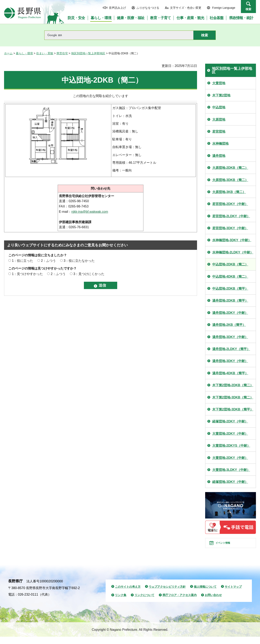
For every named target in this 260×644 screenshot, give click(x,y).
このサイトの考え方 (128, 594)
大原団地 (219, 120)
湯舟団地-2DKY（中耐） (230, 313)
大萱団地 (219, 83)
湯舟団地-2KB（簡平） (229, 325)
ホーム (8, 53)
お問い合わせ (213, 602)
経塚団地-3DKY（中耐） (230, 482)
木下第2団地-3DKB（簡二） (233, 397)
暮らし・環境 (24, 53)
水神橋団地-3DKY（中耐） (232, 240)
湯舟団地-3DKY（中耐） (230, 337)
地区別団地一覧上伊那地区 (88, 53)
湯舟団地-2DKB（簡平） (230, 301)
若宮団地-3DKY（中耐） (230, 228)
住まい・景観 (45, 53)
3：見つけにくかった (89, 274)
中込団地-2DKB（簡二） (230, 264)
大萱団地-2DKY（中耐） (230, 434)
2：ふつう (48, 261)
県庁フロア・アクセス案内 (180, 602)
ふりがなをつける (148, 8)
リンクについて (144, 602)
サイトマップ (233, 594)
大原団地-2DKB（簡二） (230, 168)
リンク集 (121, 602)
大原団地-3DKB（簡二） (230, 180)
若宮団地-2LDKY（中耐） (231, 216)
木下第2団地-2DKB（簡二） (233, 385)
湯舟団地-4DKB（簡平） (230, 373)
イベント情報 (228, 547)
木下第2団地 (221, 95)
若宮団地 (219, 132)
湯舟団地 (219, 156)
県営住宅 (62, 53)
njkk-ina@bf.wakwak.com (90, 212)
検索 (248, 9)
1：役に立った (22, 261)
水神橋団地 (220, 144)
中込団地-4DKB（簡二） (230, 277)
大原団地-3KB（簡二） (229, 192)
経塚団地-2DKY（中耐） (230, 421)
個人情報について (205, 594)
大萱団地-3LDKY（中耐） (231, 470)
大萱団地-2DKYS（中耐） (231, 446)
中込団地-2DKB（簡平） (230, 289)
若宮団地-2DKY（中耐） (230, 204)
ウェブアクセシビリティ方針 (167, 594)
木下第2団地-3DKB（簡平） (233, 409)
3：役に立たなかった (79, 261)
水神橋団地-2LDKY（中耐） (233, 252)
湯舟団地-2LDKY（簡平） (231, 349)
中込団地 (219, 107)
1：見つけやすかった (27, 274)
